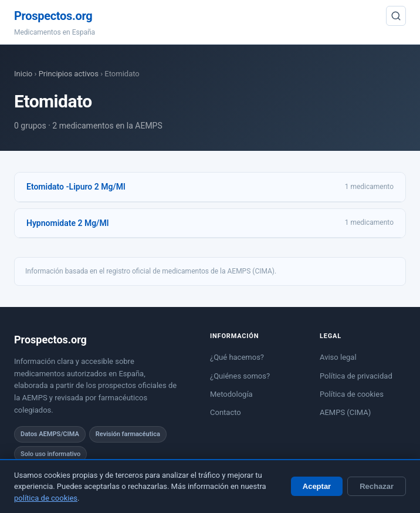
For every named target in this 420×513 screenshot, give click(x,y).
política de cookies (46, 498)
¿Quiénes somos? (240, 376)
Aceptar (317, 486)
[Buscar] (396, 16)
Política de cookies (352, 394)
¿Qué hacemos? (237, 357)
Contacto (226, 412)
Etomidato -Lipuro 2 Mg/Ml (76, 187)
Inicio (23, 74)
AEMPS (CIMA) (345, 412)
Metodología (231, 394)
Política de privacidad (356, 376)
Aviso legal (338, 357)
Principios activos (69, 74)
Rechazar (377, 486)
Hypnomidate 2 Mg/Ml (67, 223)
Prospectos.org (53, 16)
